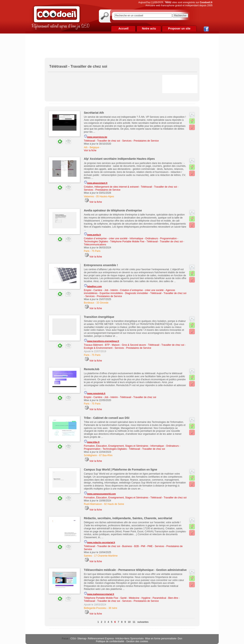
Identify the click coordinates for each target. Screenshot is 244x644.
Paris (87, 251)
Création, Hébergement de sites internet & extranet (111, 187)
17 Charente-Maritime (106, 556)
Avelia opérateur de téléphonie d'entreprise (113, 210)
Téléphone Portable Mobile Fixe (127, 242)
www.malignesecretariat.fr (99, 594)
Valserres (89, 196)
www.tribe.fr (92, 441)
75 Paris (96, 251)
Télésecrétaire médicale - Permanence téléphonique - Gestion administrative (135, 570)
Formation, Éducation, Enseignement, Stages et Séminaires (116, 446)
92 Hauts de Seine (114, 504)
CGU (73, 639)
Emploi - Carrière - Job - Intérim (101, 290)
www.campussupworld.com (100, 493)
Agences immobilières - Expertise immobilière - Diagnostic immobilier (130, 292)
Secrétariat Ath (94, 113)
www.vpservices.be (96, 136)
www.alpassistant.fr (96, 182)
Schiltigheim (91, 455)
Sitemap (82, 639)
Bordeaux (89, 303)
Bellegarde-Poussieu (95, 608)
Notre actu (149, 28)
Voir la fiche (90, 150)
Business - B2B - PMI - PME (137, 546)
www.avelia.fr (93, 234)
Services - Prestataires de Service (141, 141)
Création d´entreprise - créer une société (106, 238)
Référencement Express (101, 639)
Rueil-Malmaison (93, 504)
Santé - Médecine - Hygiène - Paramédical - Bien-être (149, 598)
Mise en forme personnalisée (161, 639)
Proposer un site (179, 28)
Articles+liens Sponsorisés (129, 639)
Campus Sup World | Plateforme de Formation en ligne (121, 470)
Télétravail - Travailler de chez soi (102, 141)
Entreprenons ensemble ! (101, 265)
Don (180, 639)
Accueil (123, 28)
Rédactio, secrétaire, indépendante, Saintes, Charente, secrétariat (128, 518)
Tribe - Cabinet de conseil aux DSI (107, 418)
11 (134, 622)
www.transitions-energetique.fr (102, 340)
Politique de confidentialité (110, 641)
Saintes (88, 556)
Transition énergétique (99, 317)
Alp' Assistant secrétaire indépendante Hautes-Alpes (119, 159)
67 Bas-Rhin (106, 455)
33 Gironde (102, 303)
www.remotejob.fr (95, 393)
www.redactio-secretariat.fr (100, 542)
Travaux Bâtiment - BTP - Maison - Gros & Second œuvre (115, 345)
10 (129, 622)
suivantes (143, 622)
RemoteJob (92, 369)
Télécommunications (95, 245)
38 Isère (113, 608)
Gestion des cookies (137, 641)
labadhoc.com (93, 286)
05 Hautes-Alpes (105, 196)
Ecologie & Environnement (98, 348)
